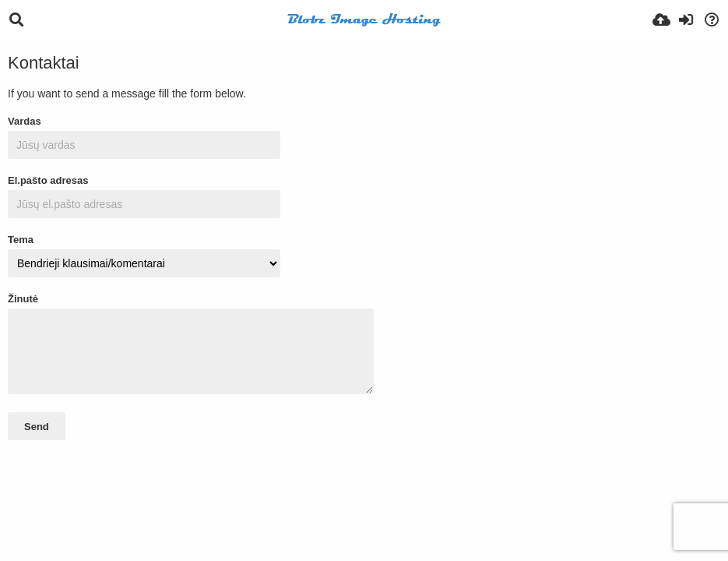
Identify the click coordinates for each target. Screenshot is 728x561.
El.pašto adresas (48, 180)
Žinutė (23, 299)
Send (37, 427)
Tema (21, 240)
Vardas (25, 121)
